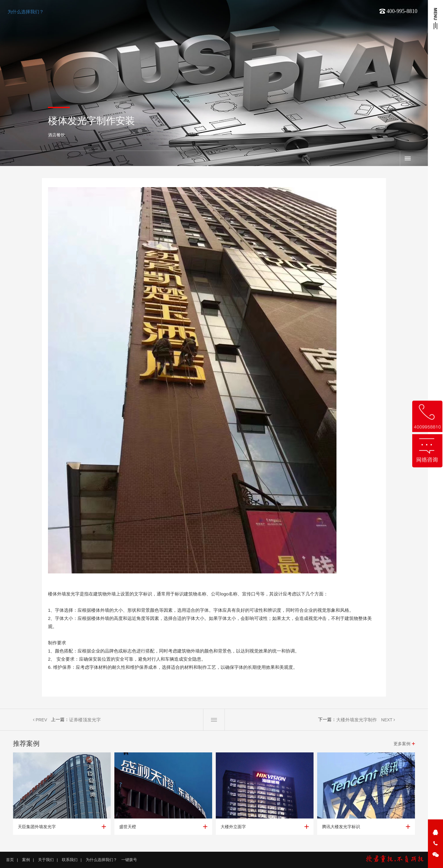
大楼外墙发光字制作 (357, 720)
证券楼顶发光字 (85, 720)
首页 (10, 860)
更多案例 (402, 744)
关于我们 (46, 860)
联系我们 (70, 860)
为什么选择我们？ (26, 12)
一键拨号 (129, 860)
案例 (407, 158)
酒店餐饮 (56, 135)
